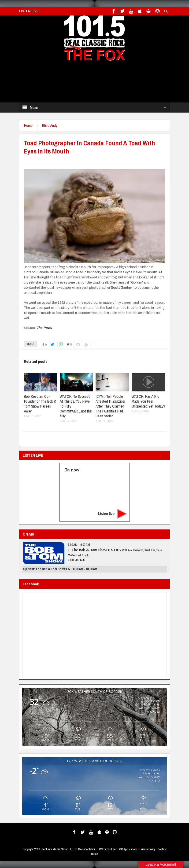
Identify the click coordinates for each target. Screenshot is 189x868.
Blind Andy (50, 125)
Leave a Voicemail (161, 864)
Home (28, 125)
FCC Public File (107, 849)
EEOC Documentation (83, 849)
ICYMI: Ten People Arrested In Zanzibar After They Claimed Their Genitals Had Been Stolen (110, 406)
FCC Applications (128, 849)
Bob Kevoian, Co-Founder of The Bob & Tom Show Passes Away (40, 404)
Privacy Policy (147, 849)
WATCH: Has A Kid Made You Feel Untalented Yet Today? (148, 401)
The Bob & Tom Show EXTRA (96, 550)
